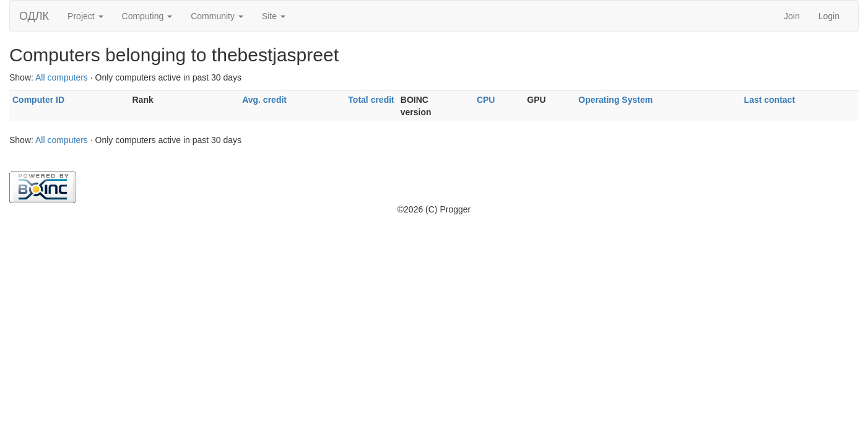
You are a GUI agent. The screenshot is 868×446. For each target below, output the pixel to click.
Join (792, 16)
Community (217, 16)
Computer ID (38, 100)
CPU (486, 100)
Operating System (615, 100)
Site (274, 16)
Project (85, 16)
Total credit (371, 100)
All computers (62, 77)
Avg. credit (264, 100)
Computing (147, 16)
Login (829, 16)
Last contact (770, 100)
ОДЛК (34, 16)
